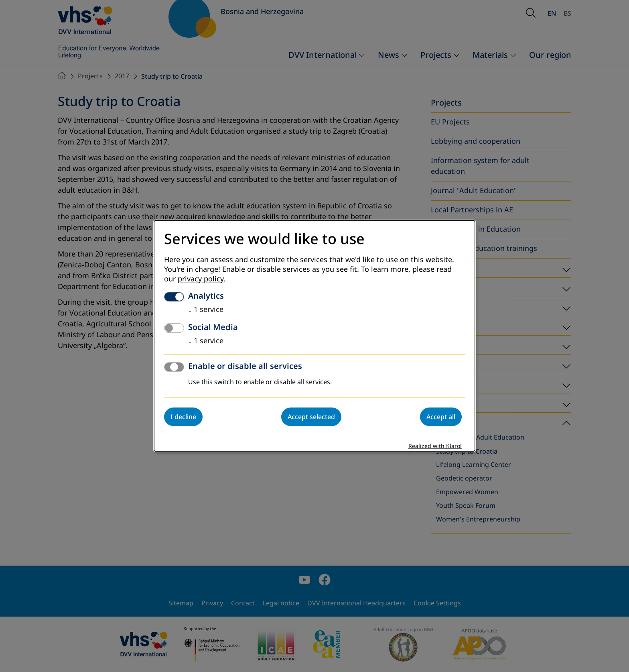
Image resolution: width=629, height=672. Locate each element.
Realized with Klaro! (435, 447)
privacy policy (201, 279)
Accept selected (311, 417)
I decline (183, 417)
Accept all (441, 417)
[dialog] (314, 336)
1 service (206, 310)
